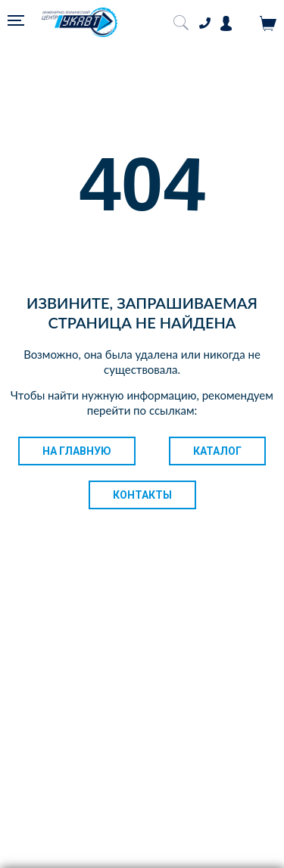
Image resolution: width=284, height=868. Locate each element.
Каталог (217, 451)
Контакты (142, 495)
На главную (77, 451)
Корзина (268, 23)
